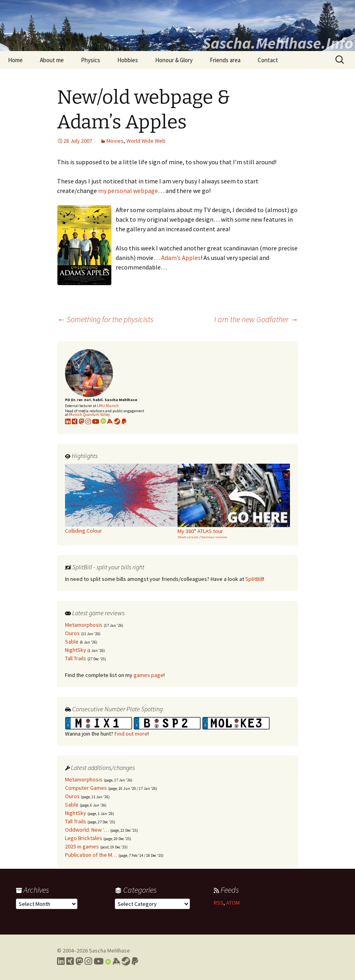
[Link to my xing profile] (75, 421)
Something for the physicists (105, 319)
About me (52, 60)
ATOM (233, 903)
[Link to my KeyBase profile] (110, 421)
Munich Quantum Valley (90, 414)
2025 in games (82, 846)
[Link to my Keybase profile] (116, 961)
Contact (268, 60)
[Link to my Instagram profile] (88, 421)
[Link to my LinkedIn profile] (68, 421)
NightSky (76, 650)
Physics (91, 60)
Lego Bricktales (84, 838)
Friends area (225, 60)
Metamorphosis (84, 625)
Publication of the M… (91, 855)
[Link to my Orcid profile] (103, 421)
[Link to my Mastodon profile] (81, 421)
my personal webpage (128, 191)
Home (15, 60)
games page (149, 675)
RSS (219, 903)
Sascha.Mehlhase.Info (278, 43)
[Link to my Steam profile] (117, 421)
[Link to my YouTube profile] (96, 421)
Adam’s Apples (181, 258)
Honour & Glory (174, 60)
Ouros (72, 633)
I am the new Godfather (256, 319)
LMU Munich (108, 406)
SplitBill (254, 579)
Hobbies (128, 60)
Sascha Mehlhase (109, 950)
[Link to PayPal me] (124, 421)
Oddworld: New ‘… (87, 830)
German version (214, 537)
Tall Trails (76, 658)
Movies (115, 141)
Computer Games (86, 788)
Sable (72, 642)
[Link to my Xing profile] (70, 961)
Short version (188, 537)
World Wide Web (146, 141)
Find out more (131, 734)
